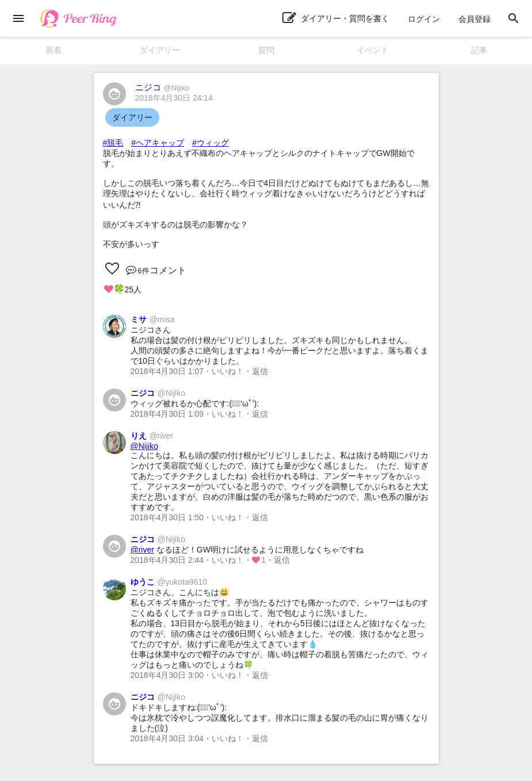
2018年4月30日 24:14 (174, 98)
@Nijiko (144, 446)
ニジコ (162, 87)
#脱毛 (113, 143)
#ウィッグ (210, 143)
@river (142, 550)
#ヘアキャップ (158, 143)
